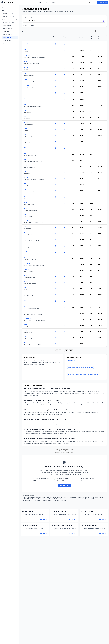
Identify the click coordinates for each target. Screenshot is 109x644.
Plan (46, 2)
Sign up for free (102, 2)
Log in (94, 2)
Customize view (100, 31)
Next (71, 351)
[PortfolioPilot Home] (7, 2)
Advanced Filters (29, 25)
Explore (59, 2)
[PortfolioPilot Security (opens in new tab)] (89, 2)
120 (66, 351)
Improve (52, 2)
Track (41, 2)
